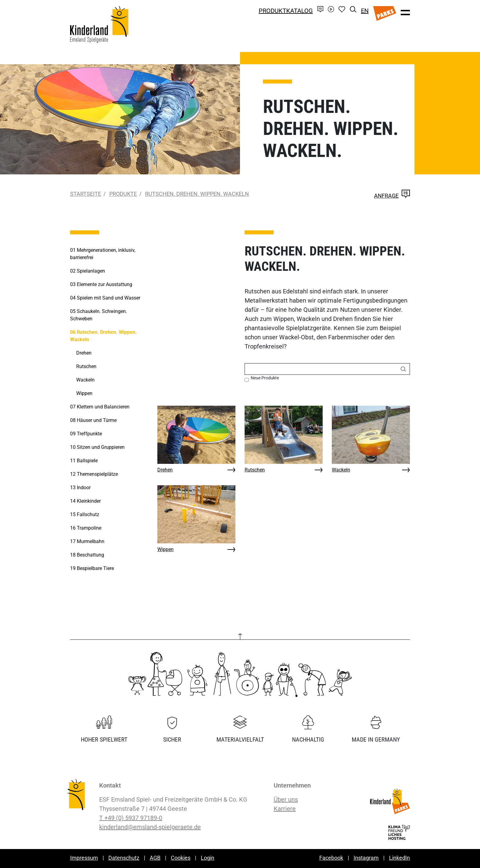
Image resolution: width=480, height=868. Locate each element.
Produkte (123, 194)
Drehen (165, 470)
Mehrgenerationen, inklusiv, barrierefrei (103, 254)
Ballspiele (84, 461)
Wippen (165, 549)
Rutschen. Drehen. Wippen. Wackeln (197, 194)
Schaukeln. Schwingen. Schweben (99, 315)
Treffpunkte (86, 434)
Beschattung (87, 555)
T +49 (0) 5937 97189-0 (131, 818)
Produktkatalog (286, 11)
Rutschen (255, 470)
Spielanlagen (88, 271)
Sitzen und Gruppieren (97, 447)
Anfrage (392, 196)
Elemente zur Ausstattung (101, 284)
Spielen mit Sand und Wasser (105, 298)
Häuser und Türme (93, 420)
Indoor (80, 488)
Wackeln (341, 470)
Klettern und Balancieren (100, 407)
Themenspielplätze (94, 474)
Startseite (86, 194)
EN (365, 11)
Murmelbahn (87, 541)
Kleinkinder (85, 501)
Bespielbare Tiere (92, 568)
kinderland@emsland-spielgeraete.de (150, 827)
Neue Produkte (265, 378)
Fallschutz (85, 514)
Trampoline (86, 528)
